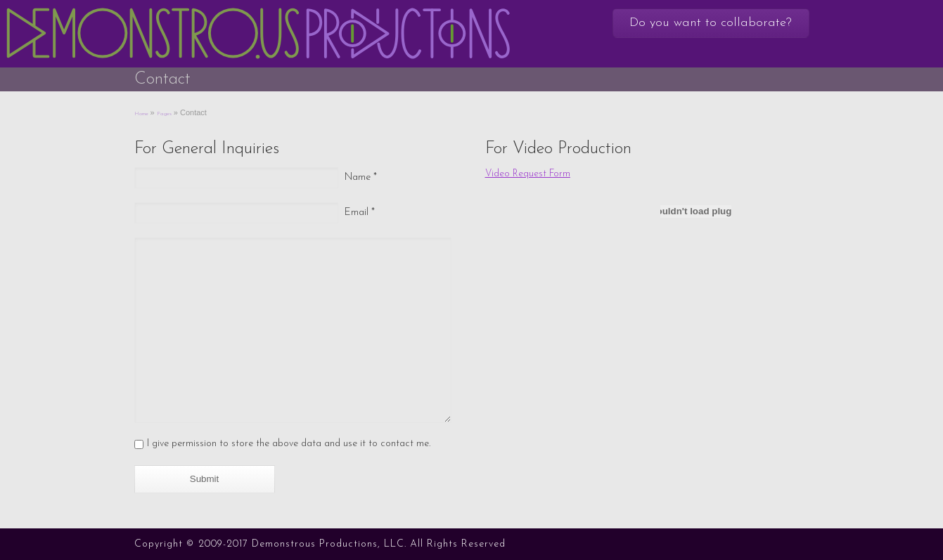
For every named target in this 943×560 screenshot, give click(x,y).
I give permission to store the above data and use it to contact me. (289, 444)
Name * (361, 177)
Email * (360, 213)
